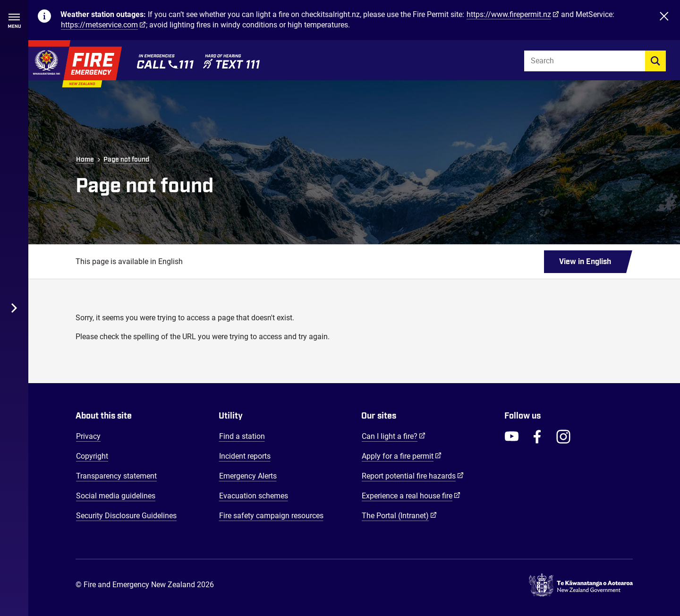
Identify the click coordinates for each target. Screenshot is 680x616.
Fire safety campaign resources (271, 516)
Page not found (126, 160)
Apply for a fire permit (402, 456)
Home (85, 160)
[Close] (664, 20)
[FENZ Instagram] (563, 436)
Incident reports (245, 456)
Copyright (92, 456)
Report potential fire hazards (413, 476)
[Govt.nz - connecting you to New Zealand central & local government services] (581, 585)
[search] (655, 61)
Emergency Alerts (248, 476)
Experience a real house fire (411, 496)
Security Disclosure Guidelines (126, 516)
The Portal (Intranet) (399, 515)
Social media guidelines (116, 496)
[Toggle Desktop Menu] (14, 308)
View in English (585, 262)
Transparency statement (116, 476)
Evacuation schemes (254, 496)
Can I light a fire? (394, 436)
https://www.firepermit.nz (509, 14)
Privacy (88, 436)
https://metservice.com (99, 25)
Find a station (242, 436)
